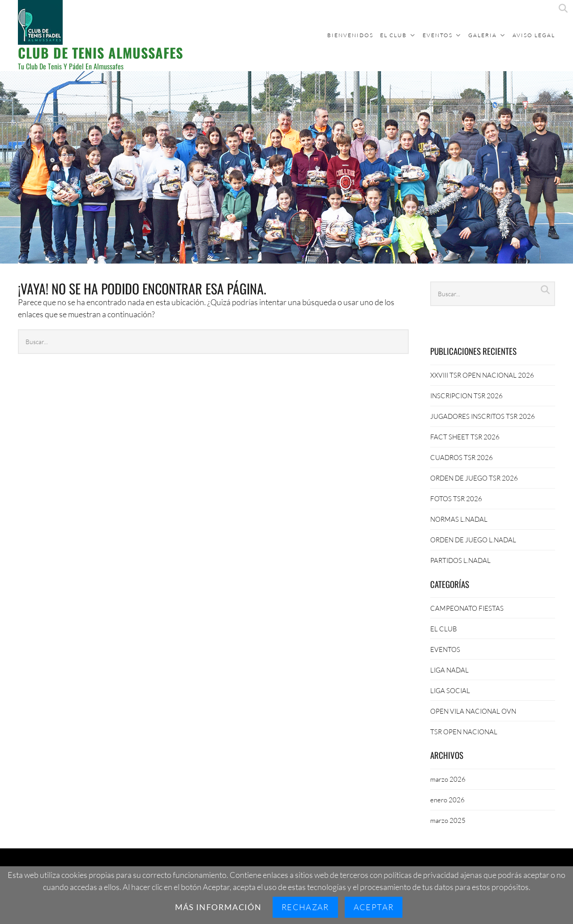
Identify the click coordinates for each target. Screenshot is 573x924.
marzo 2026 (448, 779)
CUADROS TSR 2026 (462, 457)
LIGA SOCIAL (450, 690)
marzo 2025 (448, 820)
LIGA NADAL (449, 670)
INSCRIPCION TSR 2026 (466, 396)
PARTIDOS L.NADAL (460, 560)
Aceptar (374, 907)
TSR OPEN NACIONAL (464, 732)
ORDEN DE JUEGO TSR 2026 (474, 478)
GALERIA (483, 35)
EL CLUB (393, 35)
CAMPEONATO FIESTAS (467, 608)
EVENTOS (438, 35)
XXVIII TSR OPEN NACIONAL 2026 (482, 375)
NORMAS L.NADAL (459, 519)
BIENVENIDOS (350, 35)
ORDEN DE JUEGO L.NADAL (473, 540)
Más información (218, 907)
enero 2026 (447, 800)
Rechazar (305, 907)
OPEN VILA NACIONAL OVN (473, 711)
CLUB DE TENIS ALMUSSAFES (100, 53)
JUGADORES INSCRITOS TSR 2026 (483, 416)
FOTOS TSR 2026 (456, 498)
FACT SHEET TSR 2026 (465, 437)
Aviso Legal (534, 35)
